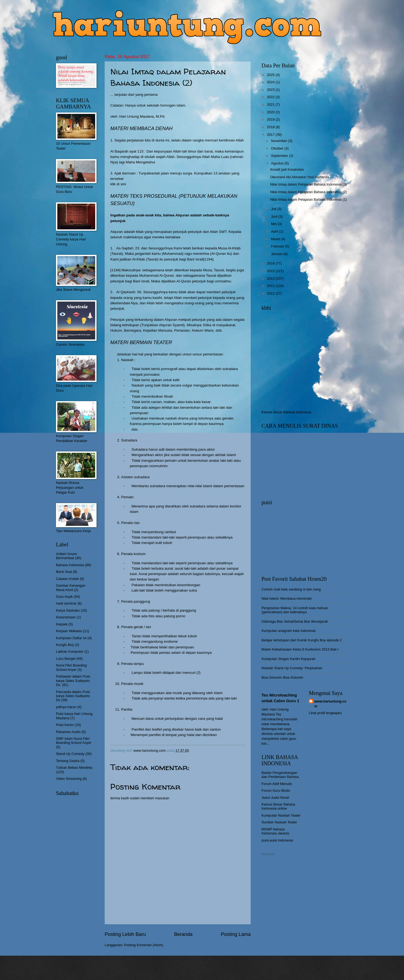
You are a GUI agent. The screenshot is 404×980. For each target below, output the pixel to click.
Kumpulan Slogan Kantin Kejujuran (289, 659)
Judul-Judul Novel (275, 798)
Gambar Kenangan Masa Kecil (71, 588)
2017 (271, 135)
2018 (271, 127)
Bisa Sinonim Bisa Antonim (282, 677)
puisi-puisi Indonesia (277, 840)
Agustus (278, 163)
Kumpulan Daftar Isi (71, 638)
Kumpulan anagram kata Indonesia (289, 631)
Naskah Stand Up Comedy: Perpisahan (292, 668)
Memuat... (269, 854)
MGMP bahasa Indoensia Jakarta (275, 831)
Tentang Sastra (68, 761)
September (280, 156)
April (275, 231)
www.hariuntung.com (330, 704)
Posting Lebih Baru (125, 934)
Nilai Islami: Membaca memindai (287, 598)
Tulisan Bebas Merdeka (74, 768)
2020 (271, 112)
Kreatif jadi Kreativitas (287, 169)
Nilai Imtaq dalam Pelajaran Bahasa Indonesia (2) (308, 192)
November (279, 141)
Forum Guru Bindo (276, 791)
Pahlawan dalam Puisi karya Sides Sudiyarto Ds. (73, 681)
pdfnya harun (66, 707)
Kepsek (62, 624)
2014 (271, 278)
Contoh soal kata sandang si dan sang (291, 589)
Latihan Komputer (70, 651)
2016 (271, 263)
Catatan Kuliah (67, 579)
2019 (271, 119)
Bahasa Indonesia (70, 565)
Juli (274, 209)
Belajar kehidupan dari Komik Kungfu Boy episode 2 (302, 640)
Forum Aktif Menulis (277, 784)
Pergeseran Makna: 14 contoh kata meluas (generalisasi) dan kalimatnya (295, 610)
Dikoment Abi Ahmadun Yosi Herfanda (300, 177)
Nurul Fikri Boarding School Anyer (71, 667)
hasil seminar (66, 603)
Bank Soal (64, 572)
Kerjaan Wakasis (69, 631)
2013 (271, 286)
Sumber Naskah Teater (279, 822)
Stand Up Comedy (70, 754)
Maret (276, 239)
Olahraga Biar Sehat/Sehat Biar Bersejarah (295, 621)
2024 (271, 82)
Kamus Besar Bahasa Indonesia (286, 412)
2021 (271, 105)
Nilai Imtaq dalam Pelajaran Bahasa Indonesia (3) (308, 184)
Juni (275, 217)
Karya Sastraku (68, 610)
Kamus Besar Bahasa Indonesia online (278, 806)
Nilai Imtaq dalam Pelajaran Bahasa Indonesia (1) (308, 199)
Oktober (278, 148)
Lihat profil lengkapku (325, 713)
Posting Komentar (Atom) (144, 945)
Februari (278, 246)
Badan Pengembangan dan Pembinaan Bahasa (280, 775)
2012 (271, 293)
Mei (274, 224)
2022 (271, 97)
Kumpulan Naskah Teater (281, 815)
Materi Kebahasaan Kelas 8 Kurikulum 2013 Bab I (300, 649)
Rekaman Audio (68, 732)
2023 (271, 90)
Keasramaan (66, 617)
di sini (121, 184)
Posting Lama (236, 934)
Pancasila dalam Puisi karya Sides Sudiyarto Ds (73, 696)
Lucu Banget (66, 659)
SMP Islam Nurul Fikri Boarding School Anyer (74, 741)
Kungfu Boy (65, 645)
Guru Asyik (64, 597)
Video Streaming (69, 779)
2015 (271, 271)
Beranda (183, 934)
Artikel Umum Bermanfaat (66, 556)
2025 (271, 75)
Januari (277, 254)
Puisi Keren (65, 725)
